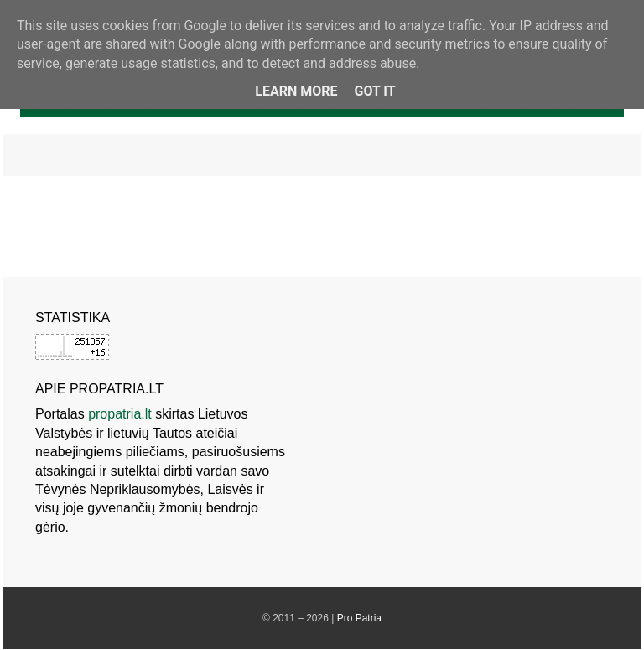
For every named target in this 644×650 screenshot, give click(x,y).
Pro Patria (359, 618)
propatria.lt (120, 414)
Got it (374, 91)
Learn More (296, 91)
